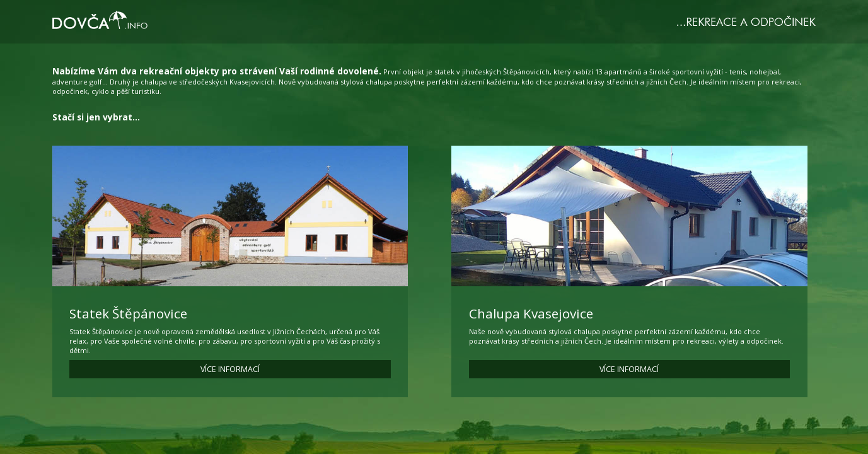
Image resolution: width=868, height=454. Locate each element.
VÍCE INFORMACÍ (230, 369)
